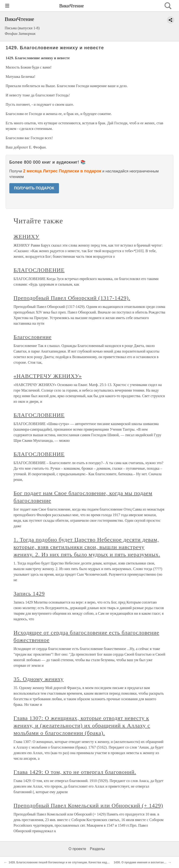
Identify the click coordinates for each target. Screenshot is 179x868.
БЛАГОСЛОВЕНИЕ (39, 270)
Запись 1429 (29, 594)
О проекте (77, 849)
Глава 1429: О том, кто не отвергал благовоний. (75, 772)
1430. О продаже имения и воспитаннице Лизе (146, 862)
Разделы (97, 849)
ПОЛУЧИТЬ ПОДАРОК (34, 188)
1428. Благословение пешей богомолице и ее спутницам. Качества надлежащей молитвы (71, 862)
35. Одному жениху (39, 679)
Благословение (33, 337)
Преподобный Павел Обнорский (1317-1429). (72, 298)
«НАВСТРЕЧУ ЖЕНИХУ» (48, 376)
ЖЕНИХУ (26, 237)
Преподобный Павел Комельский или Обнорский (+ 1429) (88, 805)
